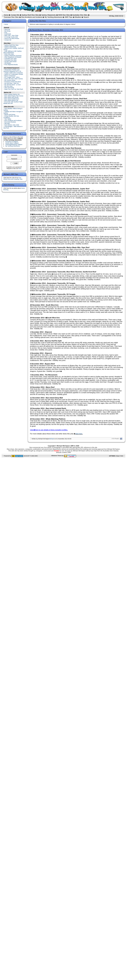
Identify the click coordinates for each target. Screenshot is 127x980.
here (20, 169)
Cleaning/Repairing (14, 145)
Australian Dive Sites (80, 15)
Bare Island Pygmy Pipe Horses (14, 96)
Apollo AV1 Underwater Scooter (14, 74)
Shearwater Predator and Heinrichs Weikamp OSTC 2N (12, 71)
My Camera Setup (10, 80)
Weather (78, 17)
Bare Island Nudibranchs (12, 99)
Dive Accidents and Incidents (32, 17)
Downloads (8, 34)
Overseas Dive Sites (11, 17)
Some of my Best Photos (12, 38)
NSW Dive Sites (64, 15)
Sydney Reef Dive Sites (30, 15)
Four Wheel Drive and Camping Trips (13, 178)
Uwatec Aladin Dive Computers (14, 73)
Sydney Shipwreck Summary (13, 56)
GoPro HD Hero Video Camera (14, 79)
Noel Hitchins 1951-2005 (12, 125)
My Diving (7, 31)
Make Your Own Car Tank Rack (14, 89)
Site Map (7, 123)
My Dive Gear (9, 86)
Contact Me (15, 15)
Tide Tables (8, 119)
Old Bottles (8, 63)
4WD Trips (68, 17)
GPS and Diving (9, 88)
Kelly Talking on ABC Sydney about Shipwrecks (12, 52)
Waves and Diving (10, 115)
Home (6, 15)
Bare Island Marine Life (11, 100)
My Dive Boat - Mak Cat (12, 83)
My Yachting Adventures (54, 17)
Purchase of (12, 142)
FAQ (6, 33)
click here (79, 434)
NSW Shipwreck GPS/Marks (13, 57)
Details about (12, 143)
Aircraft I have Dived (10, 62)
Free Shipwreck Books (11, 65)
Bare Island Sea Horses (12, 97)
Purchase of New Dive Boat (13, 82)
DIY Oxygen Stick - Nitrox (12, 77)
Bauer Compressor (10, 76)
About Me (7, 30)
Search (86, 17)
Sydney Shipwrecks (49, 15)
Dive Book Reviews (10, 122)
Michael (52, 439)
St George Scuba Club (11, 37)
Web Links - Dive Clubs (11, 35)
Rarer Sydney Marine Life (12, 94)
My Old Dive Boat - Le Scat (13, 85)
